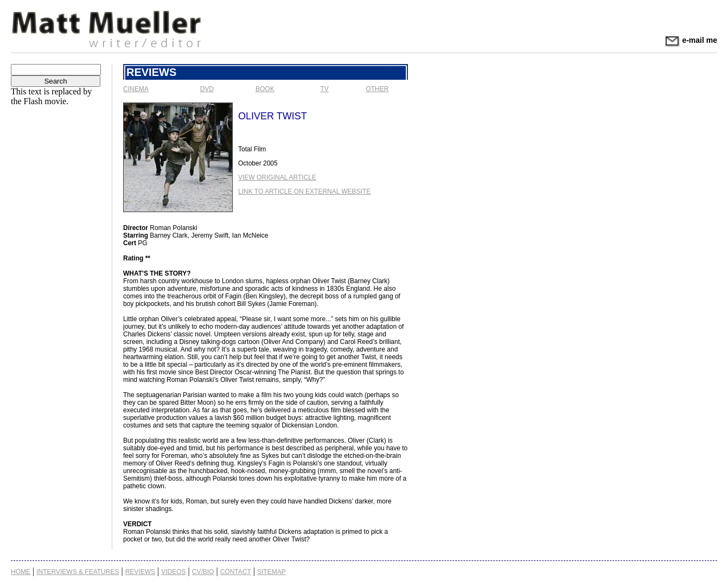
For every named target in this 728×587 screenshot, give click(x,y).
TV (325, 89)
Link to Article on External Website (304, 192)
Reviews (140, 572)
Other (377, 89)
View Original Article (277, 177)
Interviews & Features (78, 572)
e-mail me (691, 40)
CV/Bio (203, 572)
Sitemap (272, 572)
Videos (173, 572)
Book (265, 89)
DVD (207, 89)
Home (21, 572)
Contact (236, 572)
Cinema (136, 89)
